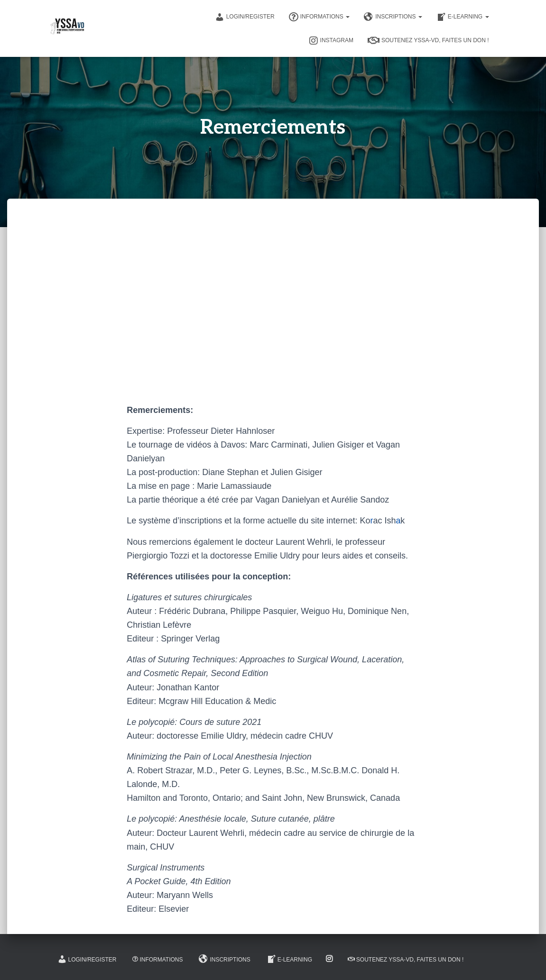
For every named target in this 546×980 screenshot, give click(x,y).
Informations (319, 17)
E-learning (463, 17)
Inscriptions (393, 17)
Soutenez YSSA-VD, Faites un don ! (428, 41)
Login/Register (245, 17)
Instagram (331, 41)
